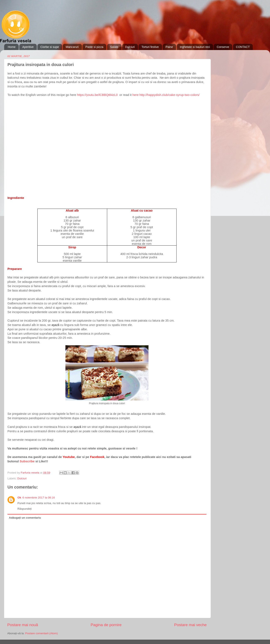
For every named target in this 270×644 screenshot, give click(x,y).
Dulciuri (130, 47)
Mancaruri (72, 47)
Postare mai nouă (23, 625)
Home (12, 47)
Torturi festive (150, 47)
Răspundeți (25, 509)
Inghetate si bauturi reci (195, 47)
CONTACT (243, 47)
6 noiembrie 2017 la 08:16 (39, 498)
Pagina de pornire (106, 625)
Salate (114, 47)
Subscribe (27, 461)
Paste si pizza (94, 47)
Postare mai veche (190, 625)
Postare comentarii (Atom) (41, 633)
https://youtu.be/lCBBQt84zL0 (98, 95)
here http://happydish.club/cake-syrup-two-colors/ (166, 95)
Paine (169, 47)
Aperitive (28, 47)
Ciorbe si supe (50, 47)
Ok (19, 498)
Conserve (223, 47)
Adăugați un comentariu (25, 518)
